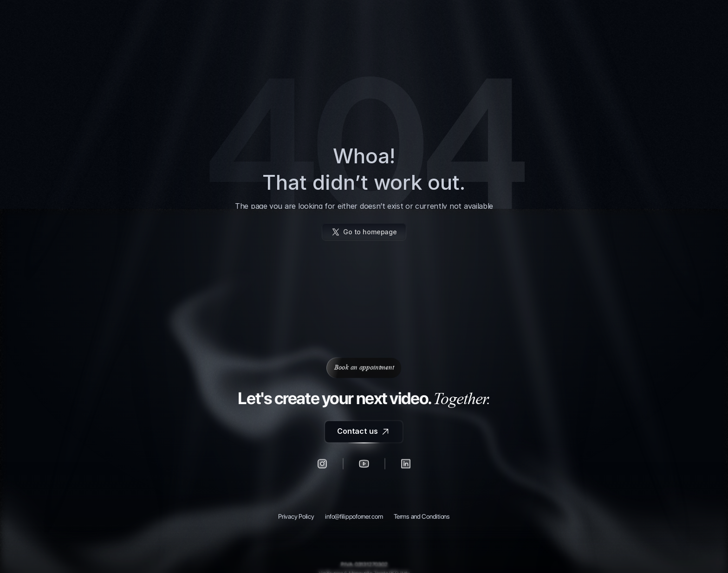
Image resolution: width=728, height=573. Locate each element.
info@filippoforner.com (354, 517)
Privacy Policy (296, 517)
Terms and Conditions (422, 517)
